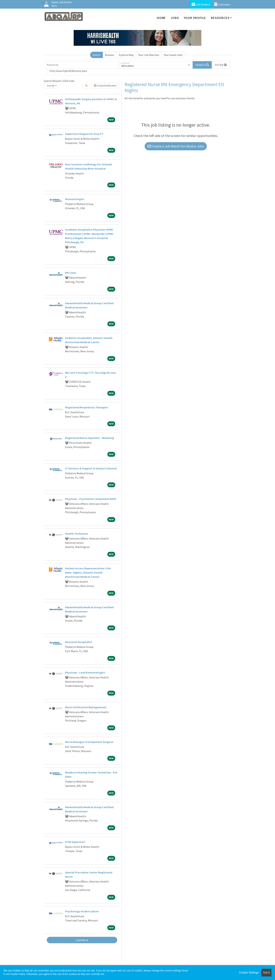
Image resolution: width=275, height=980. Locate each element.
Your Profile (195, 18)
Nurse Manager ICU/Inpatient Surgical (89, 742)
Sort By (51, 86)
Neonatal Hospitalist (79, 642)
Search (96, 55)
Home (161, 18)
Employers (222, 4)
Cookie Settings (249, 973)
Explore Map (126, 55)
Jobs (175, 18)
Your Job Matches (149, 55)
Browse (110, 55)
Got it (266, 973)
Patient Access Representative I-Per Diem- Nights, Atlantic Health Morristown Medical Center (88, 572)
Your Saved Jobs (173, 55)
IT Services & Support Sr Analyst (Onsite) (91, 468)
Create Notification (105, 86)
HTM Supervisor (75, 842)
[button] (221, 65)
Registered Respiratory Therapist (86, 407)
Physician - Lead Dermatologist (85, 672)
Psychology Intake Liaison (82, 911)
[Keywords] (82, 65)
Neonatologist (75, 199)
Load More (82, 940)
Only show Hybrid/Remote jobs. (68, 71)
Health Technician (77, 534)
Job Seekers (201, 4)
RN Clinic (71, 273)
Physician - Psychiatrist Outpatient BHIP (91, 499)
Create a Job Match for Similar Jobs (176, 146)
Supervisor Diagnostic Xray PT (84, 134)
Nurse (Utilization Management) (86, 707)
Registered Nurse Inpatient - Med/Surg (90, 438)
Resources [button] (220, 18)
